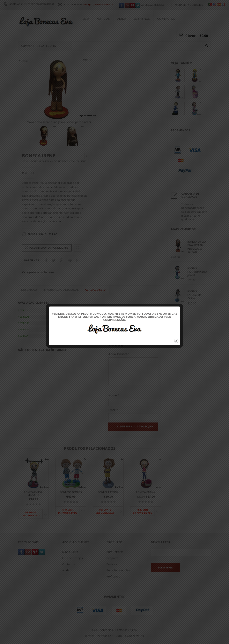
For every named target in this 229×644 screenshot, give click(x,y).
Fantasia (112, 564)
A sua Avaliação (119, 354)
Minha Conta (70, 552)
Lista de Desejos (73, 558)
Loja (86, 19)
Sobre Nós (142, 19)
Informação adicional (61, 290)
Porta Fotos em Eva (118, 571)
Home (25, 162)
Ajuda (122, 19)
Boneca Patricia (108, 492)
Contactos (166, 19)
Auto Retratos (60, 162)
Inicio (95, 630)
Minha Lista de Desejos (189, 5)
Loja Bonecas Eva (134, 636)
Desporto (112, 558)
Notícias (103, 19)
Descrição (29, 290)
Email (113, 410)
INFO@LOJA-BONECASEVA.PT (99, 4)
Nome (114, 395)
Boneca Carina (146, 492)
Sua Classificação (120, 341)
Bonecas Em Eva (40, 162)
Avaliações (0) (96, 290)
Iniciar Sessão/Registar (151, 5)
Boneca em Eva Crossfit (33, 494)
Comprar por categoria (45, 46)
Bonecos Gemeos (71, 492)
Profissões (113, 577)
